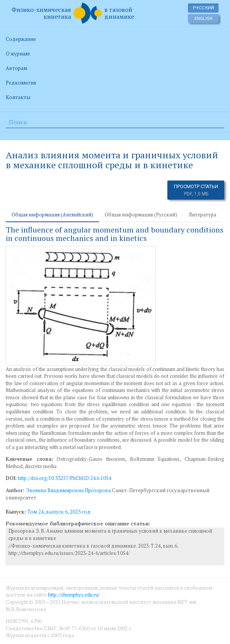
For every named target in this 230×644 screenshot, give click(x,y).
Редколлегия (21, 83)
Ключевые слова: (29, 459)
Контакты (18, 97)
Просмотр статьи (196, 190)
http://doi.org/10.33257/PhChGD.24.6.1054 (65, 478)
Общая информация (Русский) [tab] (141, 215)
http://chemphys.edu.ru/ (74, 595)
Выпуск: (16, 512)
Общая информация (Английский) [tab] (52, 215)
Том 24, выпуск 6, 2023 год (59, 512)
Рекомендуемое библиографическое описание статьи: (78, 524)
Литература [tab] (202, 215)
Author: (16, 490)
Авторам (16, 68)
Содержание (21, 39)
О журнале (18, 54)
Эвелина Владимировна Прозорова (68, 490)
